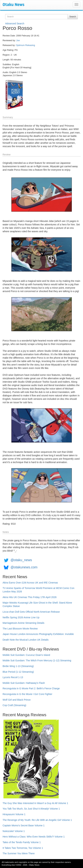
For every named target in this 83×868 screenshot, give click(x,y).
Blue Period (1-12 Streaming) (18, 672)
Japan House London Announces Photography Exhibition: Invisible (38, 634)
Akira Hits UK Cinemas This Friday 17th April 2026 (30, 597)
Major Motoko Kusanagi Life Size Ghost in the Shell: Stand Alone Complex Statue (37, 604)
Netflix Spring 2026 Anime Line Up (21, 617)
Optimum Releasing (25, 45)
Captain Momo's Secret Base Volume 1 (24, 825)
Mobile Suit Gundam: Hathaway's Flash (24, 683)
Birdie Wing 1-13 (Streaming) (18, 666)
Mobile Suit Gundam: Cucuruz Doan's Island (26, 655)
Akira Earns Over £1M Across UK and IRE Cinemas (30, 583)
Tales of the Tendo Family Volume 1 (22, 842)
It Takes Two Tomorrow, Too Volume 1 (23, 848)
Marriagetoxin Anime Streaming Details (23, 623)
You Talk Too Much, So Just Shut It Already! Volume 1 (31, 809)
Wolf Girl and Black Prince (17, 700)
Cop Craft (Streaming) (14, 705)
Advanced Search (15, 23)
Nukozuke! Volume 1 (14, 831)
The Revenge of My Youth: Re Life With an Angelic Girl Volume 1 (37, 820)
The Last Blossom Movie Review (20, 629)
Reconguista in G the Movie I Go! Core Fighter (27, 694)
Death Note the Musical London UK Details (26, 640)
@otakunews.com (24, 567)
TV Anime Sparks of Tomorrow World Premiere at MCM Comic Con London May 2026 (38, 590)
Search (73, 17)
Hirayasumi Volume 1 (14, 814)
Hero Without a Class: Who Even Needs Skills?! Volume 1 (34, 837)
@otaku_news (21, 560)
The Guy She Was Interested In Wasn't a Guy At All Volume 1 (35, 803)
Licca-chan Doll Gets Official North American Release (31, 612)
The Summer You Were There (19, 853)
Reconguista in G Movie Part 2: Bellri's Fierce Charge (31, 688)
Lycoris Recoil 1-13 (13, 677)
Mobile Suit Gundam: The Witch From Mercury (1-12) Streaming (37, 660)
